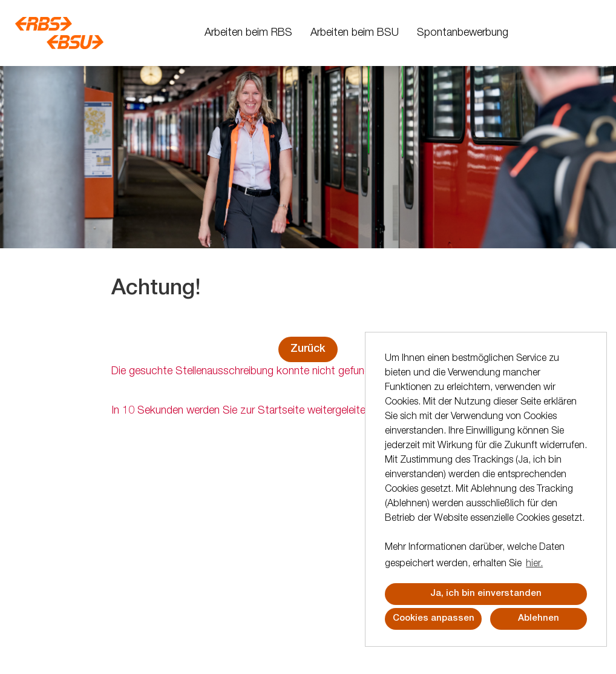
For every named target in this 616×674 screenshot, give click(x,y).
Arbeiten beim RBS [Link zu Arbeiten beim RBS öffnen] (248, 33)
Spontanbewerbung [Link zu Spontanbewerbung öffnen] (463, 33)
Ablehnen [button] (539, 619)
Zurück (308, 349)
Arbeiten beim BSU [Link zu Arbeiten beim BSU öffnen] (355, 33)
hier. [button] (534, 564)
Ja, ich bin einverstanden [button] (486, 594)
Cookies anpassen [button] (434, 619)
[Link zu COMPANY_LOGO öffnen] (59, 33)
